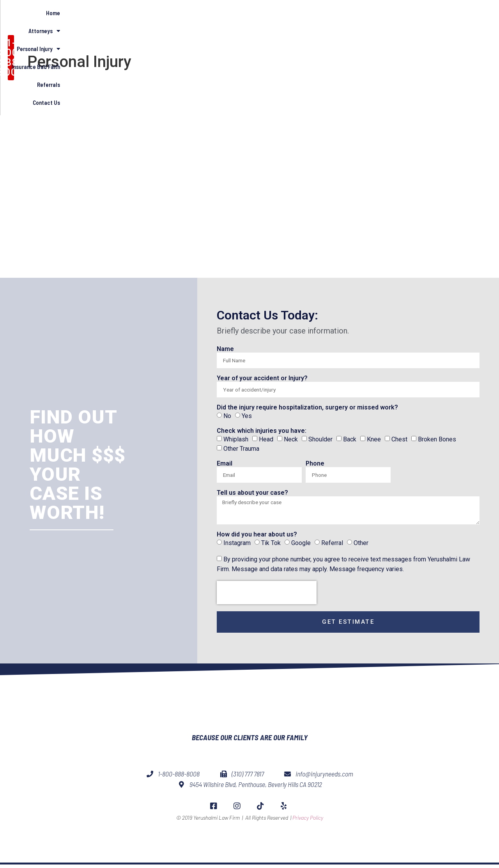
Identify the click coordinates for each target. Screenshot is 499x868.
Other (361, 545)
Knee (374, 439)
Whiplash (236, 439)
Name (225, 349)
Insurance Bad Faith (354, 37)
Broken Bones (437, 439)
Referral (332, 545)
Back (350, 439)
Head (266, 439)
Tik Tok (271, 545)
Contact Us (446, 37)
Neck (291, 439)
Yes (247, 416)
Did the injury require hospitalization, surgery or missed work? (307, 408)
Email (225, 464)
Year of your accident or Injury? (262, 378)
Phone (315, 464)
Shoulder (320, 439)
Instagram (237, 545)
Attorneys (240, 37)
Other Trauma (241, 449)
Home (202, 37)
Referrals (406, 37)
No (227, 416)
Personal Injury (293, 37)
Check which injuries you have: (262, 431)
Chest (399, 439)
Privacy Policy (308, 837)
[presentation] (267, 595)
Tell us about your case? (252, 493)
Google (301, 545)
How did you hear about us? (257, 537)
